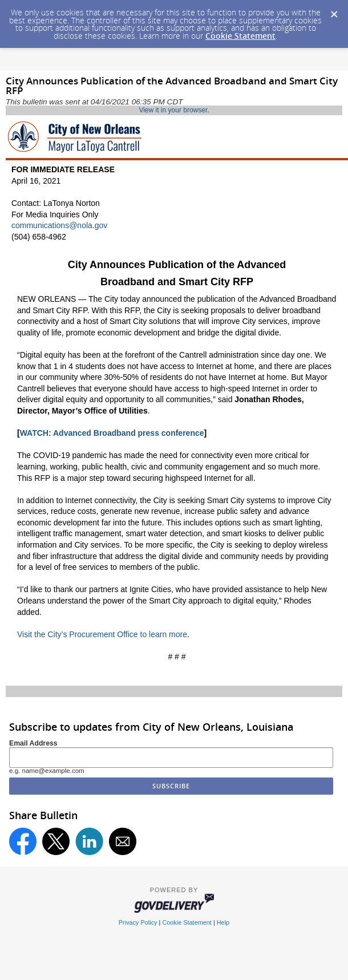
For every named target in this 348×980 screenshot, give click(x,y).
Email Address (33, 743)
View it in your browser (173, 110)
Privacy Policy (138, 922)
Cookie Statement (240, 36)
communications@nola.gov (59, 225)
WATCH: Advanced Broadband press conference (112, 433)
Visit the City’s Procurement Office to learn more (102, 634)
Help (223, 922)
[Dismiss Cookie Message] (334, 11)
